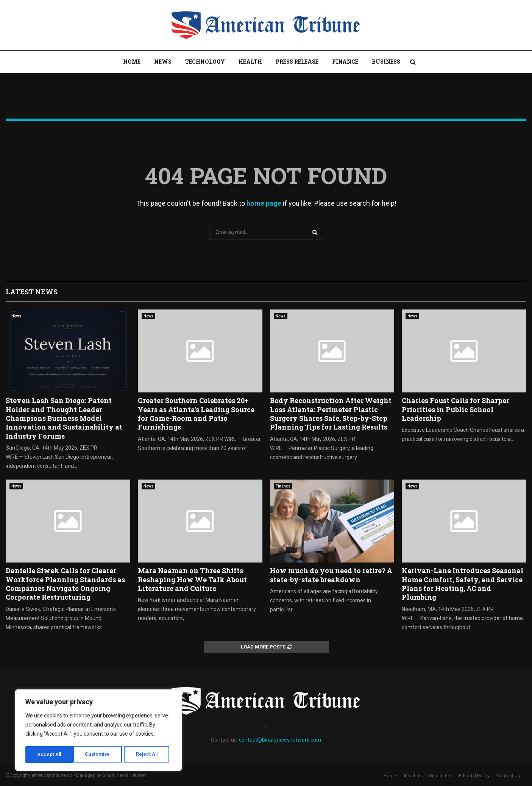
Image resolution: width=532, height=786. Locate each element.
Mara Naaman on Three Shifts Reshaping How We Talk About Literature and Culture (192, 579)
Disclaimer (440, 776)
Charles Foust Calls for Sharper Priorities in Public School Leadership (456, 409)
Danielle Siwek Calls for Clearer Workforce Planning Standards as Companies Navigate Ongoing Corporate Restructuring (65, 584)
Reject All (100, 755)
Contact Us (509, 776)
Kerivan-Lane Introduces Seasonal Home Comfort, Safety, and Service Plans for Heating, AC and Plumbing (463, 584)
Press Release (297, 62)
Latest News (32, 292)
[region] (98, 731)
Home (132, 62)
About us (413, 776)
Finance (345, 62)
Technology (205, 62)
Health (250, 62)
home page (264, 203)
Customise (50, 755)
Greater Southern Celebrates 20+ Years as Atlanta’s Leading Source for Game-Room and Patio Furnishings (196, 414)
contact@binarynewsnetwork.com (280, 740)
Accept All (148, 755)
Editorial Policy (474, 776)
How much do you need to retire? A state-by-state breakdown (331, 575)
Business (386, 62)
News (163, 62)
